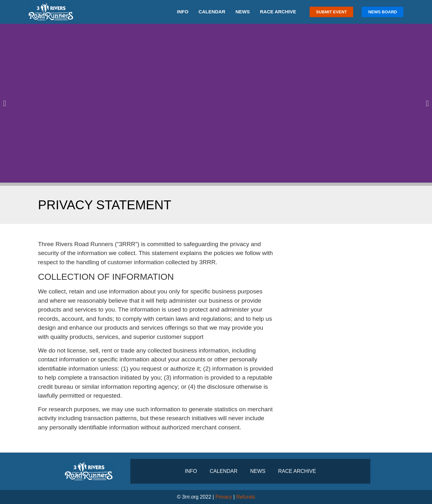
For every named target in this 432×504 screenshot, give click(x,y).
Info (183, 12)
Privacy (223, 497)
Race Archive (278, 12)
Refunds (246, 497)
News (243, 12)
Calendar (212, 12)
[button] (5, 103)
